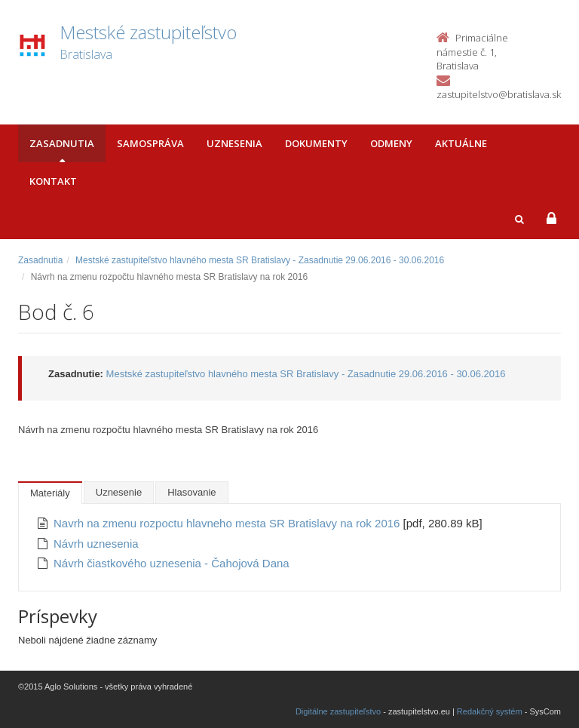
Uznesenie (119, 492)
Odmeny (391, 143)
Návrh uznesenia (96, 544)
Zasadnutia (62, 143)
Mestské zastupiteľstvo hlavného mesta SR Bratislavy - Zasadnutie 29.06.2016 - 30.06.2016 (260, 260)
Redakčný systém (490, 711)
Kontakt (53, 181)
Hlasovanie (191, 492)
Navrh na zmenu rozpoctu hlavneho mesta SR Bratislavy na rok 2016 (228, 523)
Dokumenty (316, 143)
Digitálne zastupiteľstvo (338, 711)
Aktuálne (461, 143)
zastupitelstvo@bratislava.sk (499, 94)
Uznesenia (234, 143)
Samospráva (150, 143)
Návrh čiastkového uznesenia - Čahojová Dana (172, 563)
